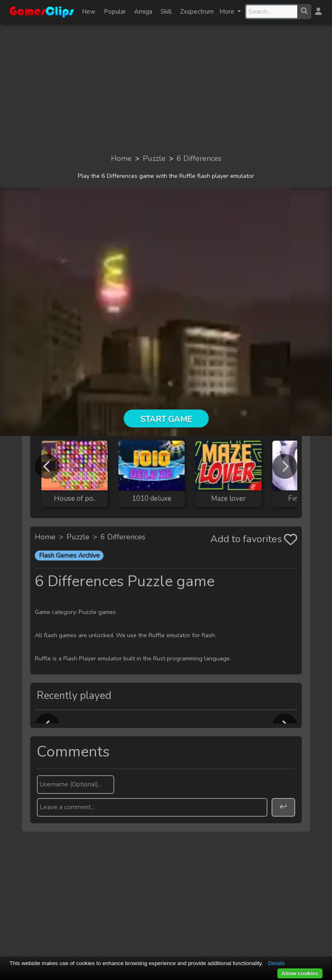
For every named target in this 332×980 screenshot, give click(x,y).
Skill (166, 12)
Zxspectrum (197, 12)
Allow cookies (300, 973)
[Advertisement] (166, 88)
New (89, 12)
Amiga (143, 12)
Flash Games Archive (69, 555)
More (228, 12)
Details (276, 963)
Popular (115, 12)
